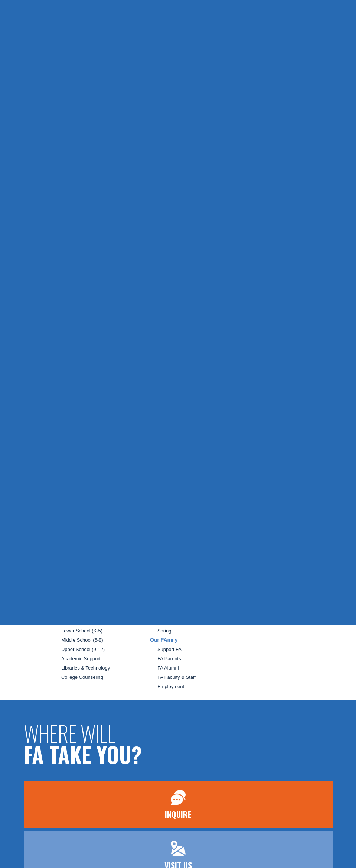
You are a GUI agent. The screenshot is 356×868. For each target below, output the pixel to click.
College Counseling (83, 677)
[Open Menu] (19, 39)
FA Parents (169, 659)
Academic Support (81, 659)
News (258, 493)
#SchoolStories (270, 519)
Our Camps (170, 594)
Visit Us (161, 10)
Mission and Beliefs (82, 519)
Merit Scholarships (81, 594)
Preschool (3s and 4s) (85, 621)
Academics (68, 612)
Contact (261, 533)
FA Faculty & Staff (177, 677)
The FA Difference (81, 566)
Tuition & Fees (77, 584)
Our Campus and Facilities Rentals (99, 538)
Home (61, 491)
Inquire (132, 10)
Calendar (262, 505)
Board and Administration (88, 529)
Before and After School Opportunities (198, 519)
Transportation (179, 547)
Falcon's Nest (172, 575)
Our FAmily (164, 640)
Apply (188, 10)
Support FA (169, 649)
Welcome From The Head (89, 510)
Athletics (166, 501)
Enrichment (176, 538)
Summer (166, 603)
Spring (164, 631)
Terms (260, 557)
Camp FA (161, 584)
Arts (162, 510)
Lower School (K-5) (82, 631)
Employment (171, 686)
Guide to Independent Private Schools (102, 547)
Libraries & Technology (86, 668)
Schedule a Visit (79, 575)
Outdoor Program (176, 566)
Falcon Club (177, 528)
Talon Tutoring (179, 556)
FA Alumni (168, 668)
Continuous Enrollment (86, 603)
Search (260, 544)
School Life (164, 491)
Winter (164, 621)
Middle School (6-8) (82, 640)
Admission (67, 556)
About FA (65, 501)
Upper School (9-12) (83, 649)
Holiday (165, 612)
